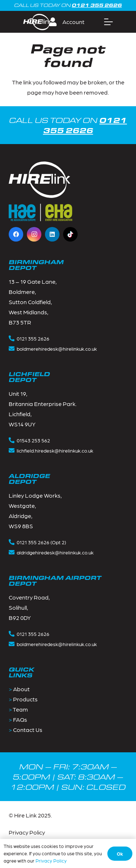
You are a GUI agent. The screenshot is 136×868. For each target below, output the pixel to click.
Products (25, 699)
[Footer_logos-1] (40, 212)
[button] (69, 22)
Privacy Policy (27, 832)
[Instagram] (34, 234)
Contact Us (28, 730)
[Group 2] (37, 22)
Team (20, 709)
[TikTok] (70, 234)
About (21, 689)
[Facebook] (16, 234)
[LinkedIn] (52, 234)
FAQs (20, 719)
